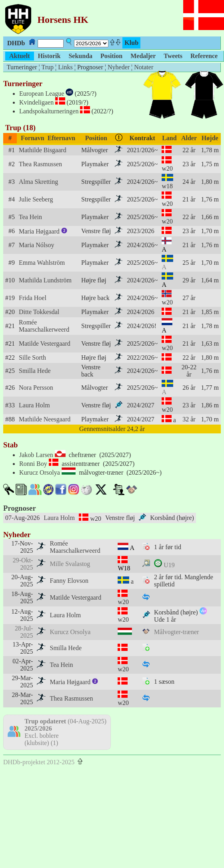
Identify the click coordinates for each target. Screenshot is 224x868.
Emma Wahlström (42, 263)
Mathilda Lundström (45, 280)
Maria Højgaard (43, 231)
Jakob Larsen (36, 455)
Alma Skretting (38, 182)
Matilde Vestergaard (45, 343)
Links (65, 67)
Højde (210, 138)
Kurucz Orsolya (40, 472)
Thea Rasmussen (40, 164)
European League (42, 94)
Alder (189, 138)
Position (96, 138)
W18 (124, 568)
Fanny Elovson (69, 581)
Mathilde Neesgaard (45, 419)
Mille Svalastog (70, 564)
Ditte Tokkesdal (39, 312)
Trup (47, 67)
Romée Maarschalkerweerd (44, 326)
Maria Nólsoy (36, 245)
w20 (167, 168)
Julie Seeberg (36, 199)
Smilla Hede (35, 371)
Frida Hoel (33, 298)
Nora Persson (36, 388)
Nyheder (119, 67)
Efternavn (61, 138)
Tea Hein (30, 217)
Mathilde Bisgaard (43, 150)
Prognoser (20, 508)
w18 (167, 186)
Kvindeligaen (36, 102)
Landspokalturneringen (49, 111)
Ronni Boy (33, 464)
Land (169, 138)
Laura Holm (34, 405)
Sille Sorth (32, 357)
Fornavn (33, 138)
